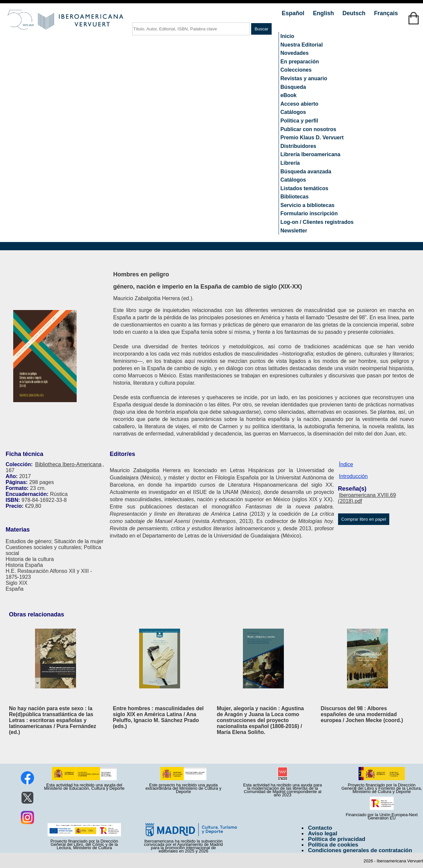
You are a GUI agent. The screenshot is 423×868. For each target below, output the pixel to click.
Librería (290, 163)
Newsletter (294, 231)
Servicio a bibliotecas (308, 205)
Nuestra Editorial (302, 45)
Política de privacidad (337, 839)
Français (386, 13)
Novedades (295, 53)
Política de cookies (333, 845)
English (324, 13)
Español (294, 13)
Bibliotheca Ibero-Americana (68, 464)
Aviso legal (323, 833)
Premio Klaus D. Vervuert (312, 138)
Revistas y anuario (304, 78)
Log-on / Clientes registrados (317, 222)
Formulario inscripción (309, 213)
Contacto (320, 828)
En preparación (300, 62)
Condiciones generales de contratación (360, 850)
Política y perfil (299, 121)
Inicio (288, 36)
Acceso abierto (300, 104)
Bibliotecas (295, 197)
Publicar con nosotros (308, 129)
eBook (289, 95)
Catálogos (293, 112)
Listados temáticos (305, 188)
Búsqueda (293, 87)
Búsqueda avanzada (306, 172)
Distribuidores (298, 146)
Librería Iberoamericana (310, 154)
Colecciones (296, 70)
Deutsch (355, 13)
